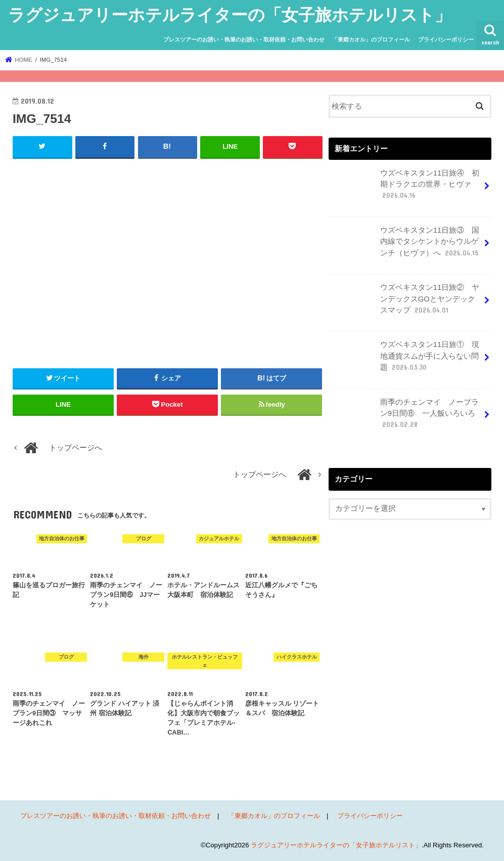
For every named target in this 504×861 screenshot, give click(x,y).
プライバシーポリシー (446, 39)
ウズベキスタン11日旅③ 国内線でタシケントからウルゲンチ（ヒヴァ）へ (405, 245)
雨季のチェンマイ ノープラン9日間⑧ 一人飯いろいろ (408, 417)
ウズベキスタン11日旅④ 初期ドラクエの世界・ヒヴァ (405, 188)
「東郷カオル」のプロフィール (371, 39)
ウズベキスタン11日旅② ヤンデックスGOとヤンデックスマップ (405, 303)
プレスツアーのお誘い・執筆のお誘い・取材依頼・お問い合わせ (244, 39)
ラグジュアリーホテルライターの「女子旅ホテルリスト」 (230, 14)
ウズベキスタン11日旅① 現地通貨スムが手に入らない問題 (405, 360)
